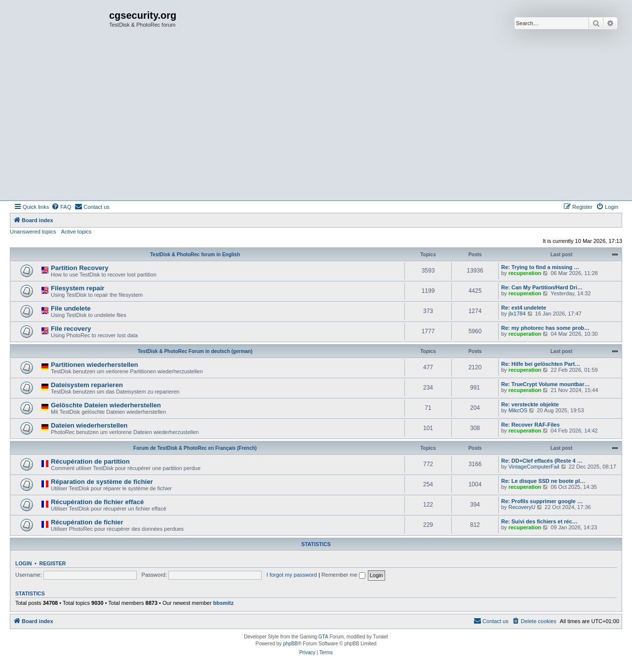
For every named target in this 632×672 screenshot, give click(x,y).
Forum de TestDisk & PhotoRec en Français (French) (195, 448)
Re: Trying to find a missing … (540, 267)
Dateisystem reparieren (87, 385)
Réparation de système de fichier (102, 482)
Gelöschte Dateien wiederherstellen (106, 405)
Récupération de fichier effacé (97, 502)
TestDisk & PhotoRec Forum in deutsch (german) (195, 351)
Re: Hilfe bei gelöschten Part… (541, 364)
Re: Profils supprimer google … (542, 501)
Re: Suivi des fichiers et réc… (539, 521)
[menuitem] (61, 207)
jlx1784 (517, 314)
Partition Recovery (80, 268)
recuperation (525, 273)
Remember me (343, 575)
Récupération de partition (90, 461)
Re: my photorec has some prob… (545, 328)
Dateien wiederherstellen (89, 425)
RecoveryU (522, 507)
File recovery (71, 329)
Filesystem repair (78, 288)
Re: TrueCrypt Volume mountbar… (545, 384)
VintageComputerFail (534, 467)
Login (23, 563)
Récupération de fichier (87, 522)
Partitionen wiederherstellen (95, 365)
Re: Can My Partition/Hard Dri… (542, 287)
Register (53, 563)
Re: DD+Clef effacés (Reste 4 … (542, 461)
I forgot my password (292, 575)
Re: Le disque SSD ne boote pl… (543, 481)
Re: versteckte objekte (530, 404)
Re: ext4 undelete (524, 308)
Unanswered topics (33, 232)
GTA (323, 637)
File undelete (71, 308)
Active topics (77, 232)
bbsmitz (224, 603)
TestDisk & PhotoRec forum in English (195, 255)
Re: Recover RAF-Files (531, 425)
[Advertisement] (316, 126)
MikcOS (518, 410)
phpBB (290, 644)
